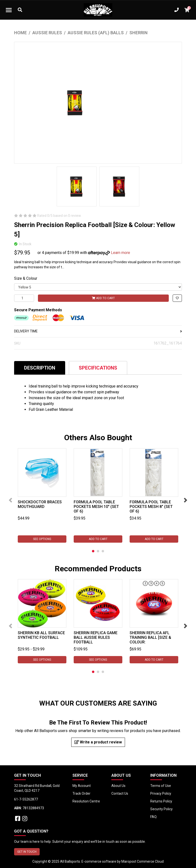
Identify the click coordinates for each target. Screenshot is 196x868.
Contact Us (120, 793)
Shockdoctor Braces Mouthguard (40, 504)
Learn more (120, 253)
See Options (42, 539)
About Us (118, 786)
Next (186, 500)
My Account (82, 786)
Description (40, 368)
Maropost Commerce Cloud (143, 861)
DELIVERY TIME (98, 331)
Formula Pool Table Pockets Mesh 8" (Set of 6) (151, 507)
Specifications (98, 368)
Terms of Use (161, 786)
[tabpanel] (42, 495)
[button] (177, 298)
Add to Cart (103, 298)
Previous (10, 500)
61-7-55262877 (26, 799)
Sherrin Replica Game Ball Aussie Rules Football (96, 637)
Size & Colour (26, 278)
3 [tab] (103, 551)
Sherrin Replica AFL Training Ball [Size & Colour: (150, 637)
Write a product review (98, 742)
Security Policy (161, 809)
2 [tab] (98, 551)
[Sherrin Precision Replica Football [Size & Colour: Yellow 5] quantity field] (24, 298)
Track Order (81, 793)
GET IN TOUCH (27, 852)
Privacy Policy (161, 793)
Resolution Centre (86, 801)
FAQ (153, 817)
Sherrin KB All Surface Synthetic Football (41, 635)
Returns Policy (161, 801)
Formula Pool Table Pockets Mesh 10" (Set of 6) (96, 507)
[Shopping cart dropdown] (187, 10)
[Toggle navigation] (9, 10)
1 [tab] (93, 551)
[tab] (40, 368)
